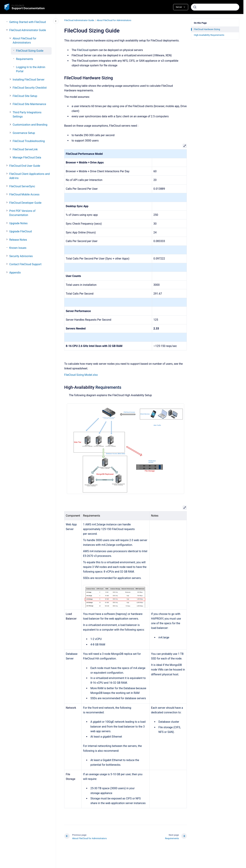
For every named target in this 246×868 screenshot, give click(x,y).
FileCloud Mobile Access (24, 194)
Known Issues (18, 248)
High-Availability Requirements (209, 35)
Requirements (25, 59)
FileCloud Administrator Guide (28, 30)
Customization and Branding (30, 125)
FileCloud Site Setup (25, 96)
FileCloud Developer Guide (25, 203)
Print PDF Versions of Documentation (22, 213)
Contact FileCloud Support (25, 264)
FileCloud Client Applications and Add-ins (30, 176)
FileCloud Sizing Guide (30, 51)
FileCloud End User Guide (25, 166)
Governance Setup (24, 133)
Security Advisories (21, 256)
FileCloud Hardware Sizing (207, 29)
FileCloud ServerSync (22, 186)
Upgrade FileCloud (21, 231)
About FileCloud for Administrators (24, 41)
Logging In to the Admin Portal (31, 69)
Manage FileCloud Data (27, 157)
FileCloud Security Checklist (30, 88)
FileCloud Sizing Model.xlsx (81, 375)
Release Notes (18, 240)
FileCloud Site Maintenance (29, 104)
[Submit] (195, 7)
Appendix (15, 273)
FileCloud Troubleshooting (29, 141)
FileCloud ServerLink (25, 149)
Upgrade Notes (18, 223)
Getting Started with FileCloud (28, 22)
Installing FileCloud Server (28, 80)
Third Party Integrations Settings (27, 114)
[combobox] (215, 7)
